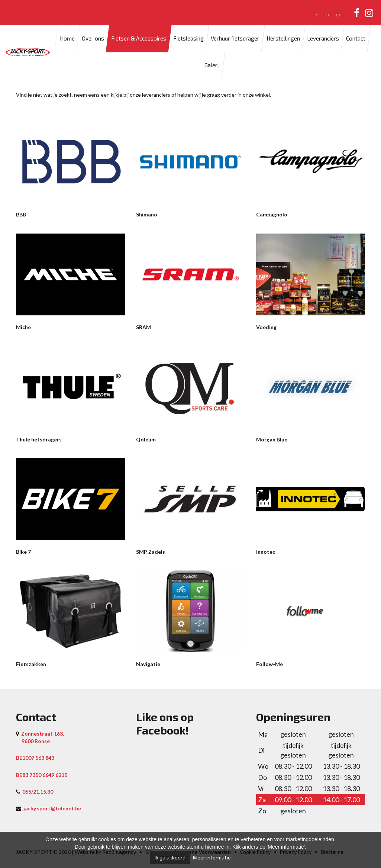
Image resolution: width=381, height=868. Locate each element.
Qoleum (146, 439)
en (339, 14)
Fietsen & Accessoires (139, 39)
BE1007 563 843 (35, 758)
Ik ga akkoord (170, 857)
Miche (23, 327)
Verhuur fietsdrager (235, 39)
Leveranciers (323, 39)
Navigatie (148, 664)
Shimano (147, 214)
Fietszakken (31, 664)
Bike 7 (23, 552)
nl (318, 14)
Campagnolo (272, 214)
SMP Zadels (151, 552)
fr (328, 14)
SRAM (143, 327)
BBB (21, 214)
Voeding (266, 327)
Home (67, 39)
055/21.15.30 (38, 792)
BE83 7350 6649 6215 (42, 775)
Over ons (93, 39)
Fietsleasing (188, 39)
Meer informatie (212, 857)
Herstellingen (283, 39)
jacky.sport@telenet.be (52, 808)
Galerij (212, 65)
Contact (356, 39)
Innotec (266, 552)
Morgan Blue (272, 439)
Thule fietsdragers (39, 439)
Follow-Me (269, 664)
